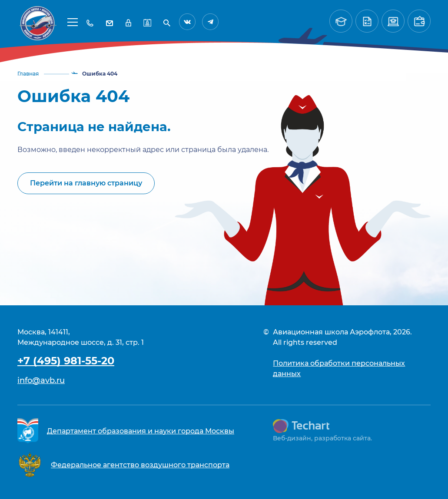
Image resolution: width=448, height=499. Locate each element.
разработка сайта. (343, 438)
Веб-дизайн (292, 438)
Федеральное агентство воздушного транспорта (140, 465)
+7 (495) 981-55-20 (66, 361)
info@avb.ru (41, 380)
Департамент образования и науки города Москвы (141, 431)
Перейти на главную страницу (86, 183)
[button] (73, 22)
